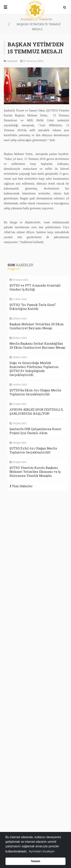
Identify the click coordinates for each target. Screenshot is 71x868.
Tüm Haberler (22, 486)
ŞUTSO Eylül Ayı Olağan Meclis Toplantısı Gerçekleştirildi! (33, 450)
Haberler (46, 19)
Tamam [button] (35, 861)
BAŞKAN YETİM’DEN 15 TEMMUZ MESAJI (36, 48)
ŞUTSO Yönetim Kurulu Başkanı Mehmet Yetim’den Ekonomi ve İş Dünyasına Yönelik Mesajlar (35, 472)
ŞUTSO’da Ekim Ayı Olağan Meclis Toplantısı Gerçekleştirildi (35, 392)
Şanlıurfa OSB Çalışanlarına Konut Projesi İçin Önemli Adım (35, 431)
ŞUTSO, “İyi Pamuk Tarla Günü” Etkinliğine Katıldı (33, 307)
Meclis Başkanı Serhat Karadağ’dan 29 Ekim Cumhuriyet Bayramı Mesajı (37, 345)
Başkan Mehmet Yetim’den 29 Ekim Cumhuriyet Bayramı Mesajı (37, 326)
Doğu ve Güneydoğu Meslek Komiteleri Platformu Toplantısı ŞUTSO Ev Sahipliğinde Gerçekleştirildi (34, 369)
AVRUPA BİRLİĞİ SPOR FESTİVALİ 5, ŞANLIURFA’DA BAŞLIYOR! (36, 411)
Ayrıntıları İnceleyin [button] (42, 851)
